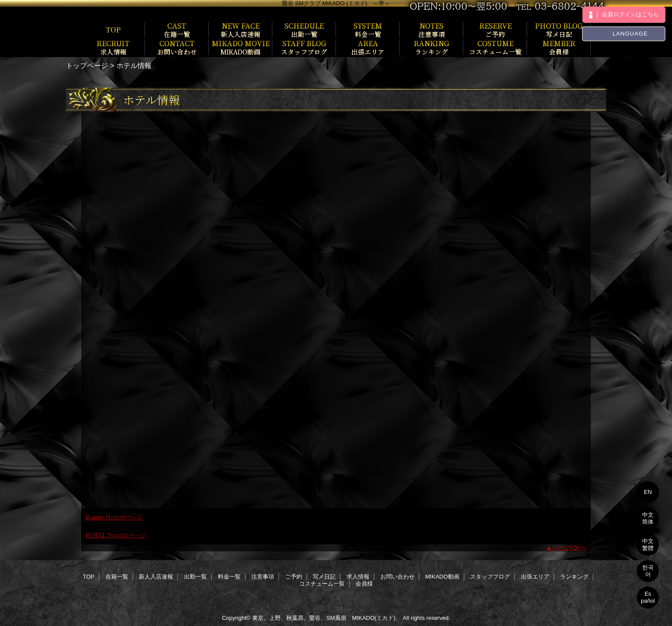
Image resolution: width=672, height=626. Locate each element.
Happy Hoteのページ (114, 517)
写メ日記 (324, 577)
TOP (113, 29)
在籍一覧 (117, 577)
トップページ (87, 65)
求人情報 (358, 577)
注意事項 (263, 577)
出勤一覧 (195, 577)
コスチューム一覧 (322, 584)
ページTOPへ (569, 548)
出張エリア (535, 577)
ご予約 (294, 577)
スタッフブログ (490, 577)
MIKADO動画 (442, 577)
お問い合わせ (397, 577)
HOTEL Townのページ (116, 535)
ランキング (574, 577)
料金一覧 (229, 577)
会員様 (364, 584)
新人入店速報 (156, 577)
